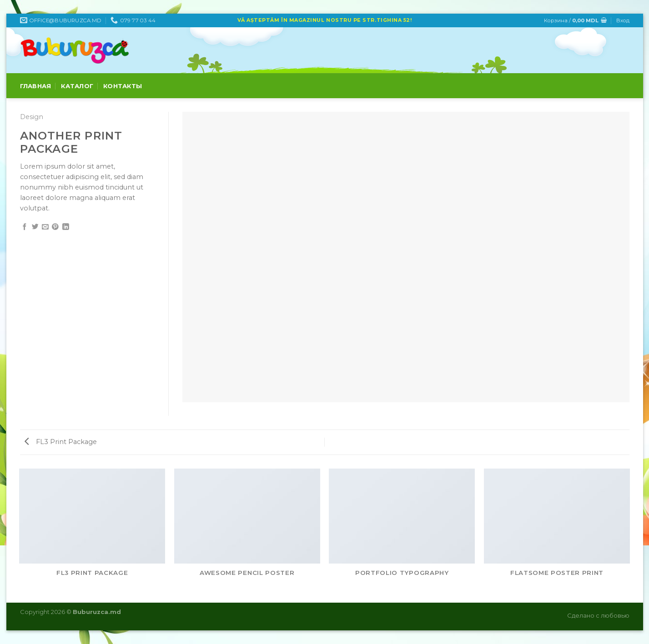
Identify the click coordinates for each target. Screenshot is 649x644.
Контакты (123, 86)
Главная (36, 86)
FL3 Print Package (61, 442)
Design (32, 117)
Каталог (77, 86)
